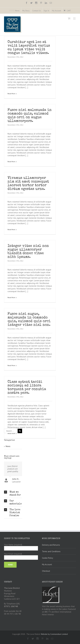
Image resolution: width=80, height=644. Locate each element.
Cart (69, 11)
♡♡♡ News (14, 11)
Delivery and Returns (51, 513)
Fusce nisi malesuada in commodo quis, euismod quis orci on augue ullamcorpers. (30, 114)
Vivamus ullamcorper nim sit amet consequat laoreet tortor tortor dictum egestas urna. (28, 180)
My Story (26, 11)
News (8, 420)
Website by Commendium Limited (54, 603)
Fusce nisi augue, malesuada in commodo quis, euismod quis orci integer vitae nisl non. (29, 312)
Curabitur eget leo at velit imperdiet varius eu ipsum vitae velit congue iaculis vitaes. (29, 48)
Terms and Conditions (51, 520)
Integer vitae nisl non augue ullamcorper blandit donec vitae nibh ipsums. (28, 246)
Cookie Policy (48, 526)
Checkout (46, 539)
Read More (11, 94)
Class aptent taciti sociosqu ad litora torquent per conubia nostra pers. (27, 378)
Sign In (46, 11)
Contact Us (37, 11)
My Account (56, 11)
